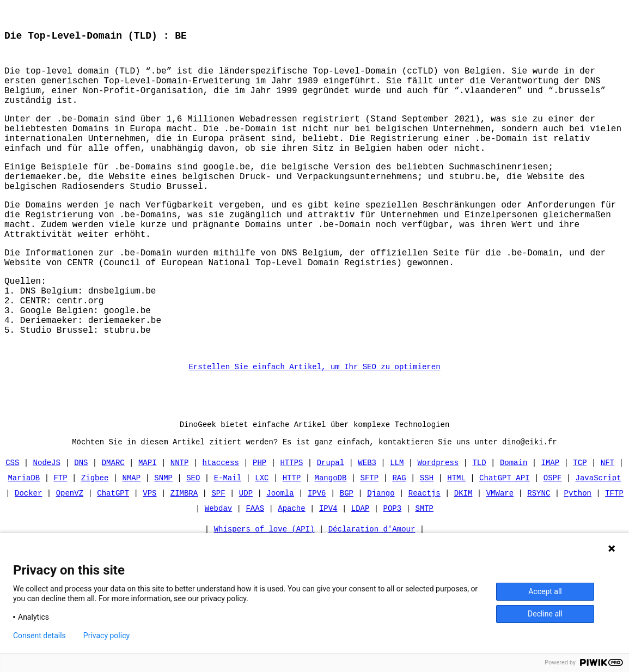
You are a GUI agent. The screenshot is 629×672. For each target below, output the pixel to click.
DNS (81, 525)
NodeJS (47, 525)
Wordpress (438, 525)
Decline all (545, 614)
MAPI (148, 525)
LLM (397, 525)
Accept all (545, 591)
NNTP (180, 525)
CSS (12, 525)
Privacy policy (106, 636)
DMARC (113, 525)
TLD (479, 525)
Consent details (39, 636)
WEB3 (367, 525)
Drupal (331, 525)
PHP (259, 525)
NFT (607, 525)
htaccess (221, 525)
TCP (580, 525)
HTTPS (291, 525)
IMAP (550, 525)
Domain (514, 525)
